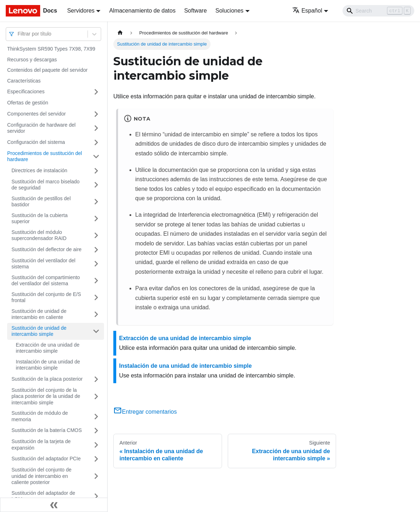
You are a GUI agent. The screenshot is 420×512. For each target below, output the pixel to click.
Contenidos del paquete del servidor (47, 70)
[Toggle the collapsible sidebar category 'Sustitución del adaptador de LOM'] (96, 496)
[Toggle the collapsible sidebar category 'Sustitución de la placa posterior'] (96, 379)
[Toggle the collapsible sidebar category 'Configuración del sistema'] (96, 142)
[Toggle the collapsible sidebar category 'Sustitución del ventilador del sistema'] (96, 264)
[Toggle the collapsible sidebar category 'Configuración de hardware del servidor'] (96, 128)
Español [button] (307, 11)
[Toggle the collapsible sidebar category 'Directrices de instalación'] (96, 171)
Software (195, 11)
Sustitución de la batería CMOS (47, 430)
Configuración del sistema (36, 142)
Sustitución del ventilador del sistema (43, 264)
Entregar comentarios (145, 412)
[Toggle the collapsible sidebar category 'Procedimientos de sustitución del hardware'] (96, 157)
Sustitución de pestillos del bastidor (41, 202)
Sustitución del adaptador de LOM (43, 496)
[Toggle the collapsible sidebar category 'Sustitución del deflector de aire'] (96, 250)
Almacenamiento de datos (142, 11)
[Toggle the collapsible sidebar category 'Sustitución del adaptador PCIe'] (96, 459)
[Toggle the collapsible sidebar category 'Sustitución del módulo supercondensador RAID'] (96, 236)
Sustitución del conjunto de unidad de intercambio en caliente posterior (41, 476)
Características (24, 81)
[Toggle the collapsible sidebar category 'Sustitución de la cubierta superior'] (96, 219)
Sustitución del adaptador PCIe (46, 459)
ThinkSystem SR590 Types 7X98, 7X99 (51, 49)
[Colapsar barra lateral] (54, 505)
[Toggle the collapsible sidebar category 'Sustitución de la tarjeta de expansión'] (96, 445)
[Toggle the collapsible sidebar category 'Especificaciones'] (96, 92)
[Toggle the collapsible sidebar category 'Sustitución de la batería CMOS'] (96, 431)
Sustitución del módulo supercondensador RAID (39, 235)
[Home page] (120, 33)
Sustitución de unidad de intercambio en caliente (39, 314)
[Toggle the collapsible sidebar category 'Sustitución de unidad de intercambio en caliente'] (96, 314)
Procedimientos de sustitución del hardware (45, 156)
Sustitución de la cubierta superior (39, 219)
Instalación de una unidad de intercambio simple (48, 365)
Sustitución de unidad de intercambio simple (39, 331)
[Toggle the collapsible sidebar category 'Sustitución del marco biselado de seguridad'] (96, 185)
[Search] (378, 11)
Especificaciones (26, 91)
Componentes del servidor (36, 114)
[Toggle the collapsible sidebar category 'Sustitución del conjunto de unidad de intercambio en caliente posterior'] (96, 476)
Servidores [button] (81, 11)
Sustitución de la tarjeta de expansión (41, 445)
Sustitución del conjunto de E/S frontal (46, 297)
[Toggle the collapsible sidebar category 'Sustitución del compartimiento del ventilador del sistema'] (96, 281)
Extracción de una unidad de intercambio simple (48, 348)
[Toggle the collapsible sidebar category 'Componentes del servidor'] (96, 114)
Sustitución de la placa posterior (47, 379)
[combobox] (18, 34)
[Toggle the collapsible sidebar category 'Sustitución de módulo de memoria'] (96, 416)
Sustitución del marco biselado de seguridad (46, 185)
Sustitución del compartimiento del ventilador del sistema (46, 281)
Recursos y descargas (32, 60)
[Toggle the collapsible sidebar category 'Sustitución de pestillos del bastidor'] (96, 202)
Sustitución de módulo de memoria (40, 416)
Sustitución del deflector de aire (46, 249)
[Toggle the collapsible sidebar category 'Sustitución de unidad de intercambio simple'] (96, 331)
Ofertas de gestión (28, 103)
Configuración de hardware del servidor (41, 128)
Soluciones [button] (230, 11)
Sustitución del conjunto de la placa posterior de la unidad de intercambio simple (46, 396)
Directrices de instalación (39, 170)
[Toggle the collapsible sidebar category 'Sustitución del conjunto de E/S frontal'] (96, 298)
